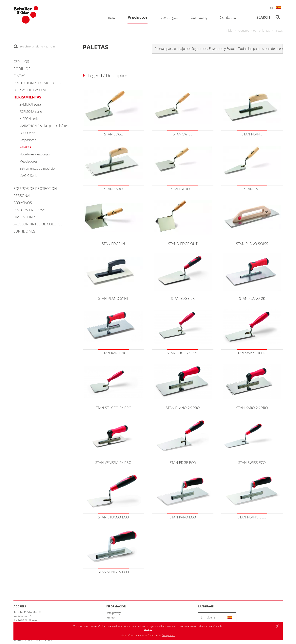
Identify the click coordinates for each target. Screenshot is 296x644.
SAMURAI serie (30, 104)
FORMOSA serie (31, 112)
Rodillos (22, 69)
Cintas (19, 76)
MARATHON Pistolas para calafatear (45, 126)
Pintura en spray (29, 210)
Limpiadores (25, 217)
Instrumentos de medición (38, 168)
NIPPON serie (29, 119)
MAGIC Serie (28, 176)
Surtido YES (24, 231)
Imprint (110, 618)
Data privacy (113, 613)
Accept (148, 629)
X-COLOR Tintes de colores (38, 224)
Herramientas (261, 31)
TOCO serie (27, 133)
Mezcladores (28, 161)
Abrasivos (23, 203)
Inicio (229, 31)
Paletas (278, 31)
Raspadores (28, 140)
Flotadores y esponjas (35, 154)
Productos (243, 31)
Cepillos (21, 61)
